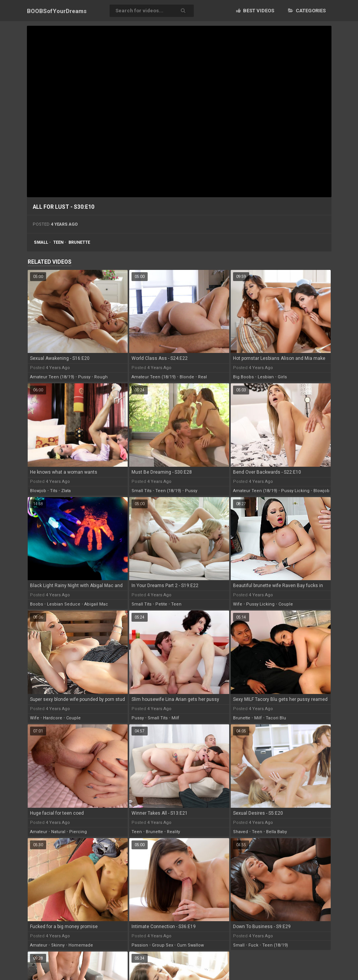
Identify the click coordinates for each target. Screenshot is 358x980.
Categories (307, 11)
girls (282, 377)
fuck (253, 945)
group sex (162, 945)
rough (101, 377)
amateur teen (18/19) (52, 377)
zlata (66, 491)
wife (238, 604)
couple (286, 604)
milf (175, 718)
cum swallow (190, 945)
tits (54, 491)
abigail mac (96, 604)
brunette (79, 242)
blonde (187, 377)
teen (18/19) (168, 491)
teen (58, 242)
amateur (39, 832)
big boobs (243, 377)
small (41, 242)
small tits (142, 491)
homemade (81, 945)
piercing (78, 832)
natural (58, 832)
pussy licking (295, 491)
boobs (37, 604)
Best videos (255, 11)
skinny (58, 945)
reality (173, 832)
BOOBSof (57, 11)
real (202, 377)
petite (161, 604)
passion (140, 945)
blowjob (38, 491)
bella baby (276, 832)
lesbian (266, 377)
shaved (241, 832)
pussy (84, 377)
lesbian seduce (64, 604)
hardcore (53, 718)
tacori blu (276, 718)
